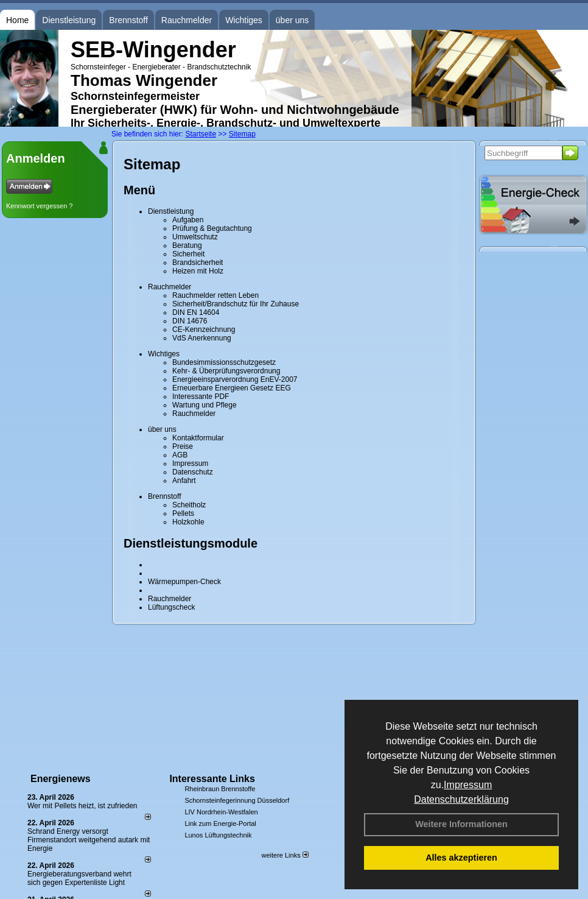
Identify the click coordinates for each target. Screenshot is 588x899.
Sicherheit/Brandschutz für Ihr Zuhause (236, 304)
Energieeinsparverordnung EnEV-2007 (235, 379)
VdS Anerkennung (202, 338)
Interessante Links (212, 779)
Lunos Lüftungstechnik (218, 835)
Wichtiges (244, 20)
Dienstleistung (69, 20)
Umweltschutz (195, 237)
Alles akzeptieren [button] (461, 858)
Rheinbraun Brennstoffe (220, 789)
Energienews (61, 779)
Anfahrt (184, 481)
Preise (183, 446)
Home (17, 20)
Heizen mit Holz (198, 271)
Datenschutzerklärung (461, 799)
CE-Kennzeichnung (204, 330)
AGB (180, 455)
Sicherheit (188, 254)
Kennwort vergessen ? (39, 206)
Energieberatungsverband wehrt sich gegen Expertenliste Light (79, 878)
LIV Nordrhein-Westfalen (221, 812)
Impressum (468, 785)
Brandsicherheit (198, 263)
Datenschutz (193, 472)
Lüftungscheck (171, 607)
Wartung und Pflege (205, 405)
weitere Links (285, 855)
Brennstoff (128, 20)
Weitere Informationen (461, 824)
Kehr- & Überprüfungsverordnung (226, 371)
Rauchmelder (187, 20)
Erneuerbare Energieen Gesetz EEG (232, 388)
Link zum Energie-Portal (220, 823)
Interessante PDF (201, 397)
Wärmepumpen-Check (184, 582)
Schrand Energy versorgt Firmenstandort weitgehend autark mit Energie (89, 840)
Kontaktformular (198, 438)
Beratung (187, 245)
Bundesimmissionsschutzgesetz (224, 362)
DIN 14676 (190, 321)
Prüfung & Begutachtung (212, 228)
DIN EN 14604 (196, 312)
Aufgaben (188, 220)
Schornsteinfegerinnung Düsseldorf (237, 800)
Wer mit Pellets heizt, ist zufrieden (82, 806)
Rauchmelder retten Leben (215, 295)
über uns (292, 20)
